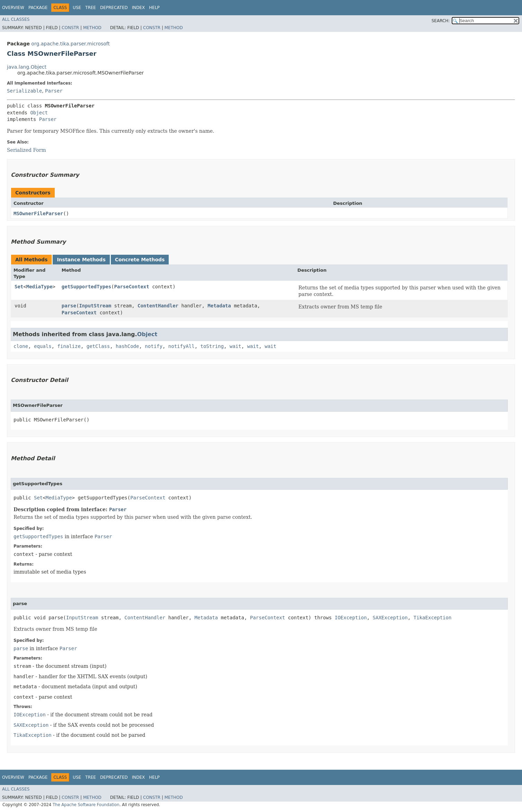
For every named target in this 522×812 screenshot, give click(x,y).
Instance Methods (81, 260)
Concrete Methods (140, 260)
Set (19, 287)
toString (212, 346)
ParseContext (132, 287)
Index (139, 8)
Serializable (24, 91)
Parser (54, 91)
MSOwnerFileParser (38, 213)
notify (154, 346)
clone (21, 346)
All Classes (16, 19)
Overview (13, 8)
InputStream (95, 306)
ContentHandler (158, 306)
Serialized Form (26, 150)
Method (92, 28)
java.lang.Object (27, 67)
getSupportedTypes (86, 287)
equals (43, 346)
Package (38, 8)
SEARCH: (441, 21)
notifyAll (182, 346)
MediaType (39, 287)
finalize (69, 346)
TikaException (433, 618)
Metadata (219, 306)
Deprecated (114, 8)
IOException (351, 618)
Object (39, 113)
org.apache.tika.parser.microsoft (70, 44)
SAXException (390, 618)
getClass (98, 346)
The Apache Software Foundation (86, 805)
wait (236, 346)
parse (69, 306)
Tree (91, 8)
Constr (70, 28)
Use (77, 8)
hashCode (127, 346)
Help (154, 8)
